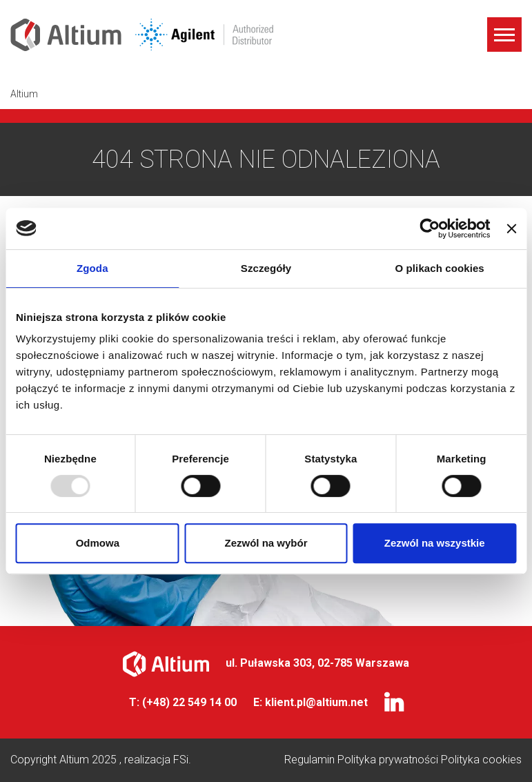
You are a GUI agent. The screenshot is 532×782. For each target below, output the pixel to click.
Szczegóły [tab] (266, 268)
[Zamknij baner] (511, 228)
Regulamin (311, 760)
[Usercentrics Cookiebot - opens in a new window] (430, 228)
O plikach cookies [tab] (440, 268)
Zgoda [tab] (92, 268)
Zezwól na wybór (266, 543)
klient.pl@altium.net (316, 702)
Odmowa (98, 543)
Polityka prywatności (389, 760)
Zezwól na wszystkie (435, 543)
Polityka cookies (481, 760)
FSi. (182, 760)
